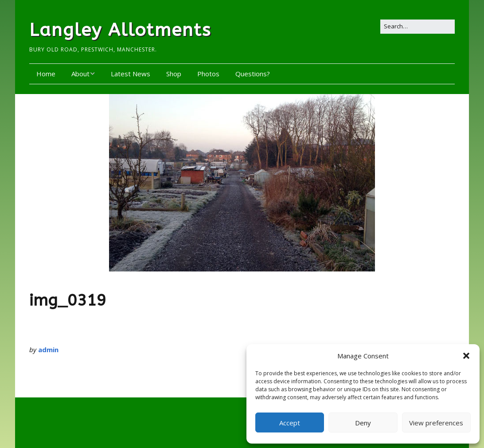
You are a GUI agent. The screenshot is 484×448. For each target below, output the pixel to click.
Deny (363, 423)
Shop (174, 74)
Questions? (253, 74)
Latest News (131, 74)
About (80, 74)
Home (46, 74)
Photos (208, 74)
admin (48, 350)
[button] (466, 356)
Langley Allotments (120, 30)
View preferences (436, 423)
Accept (290, 423)
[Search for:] (418, 27)
